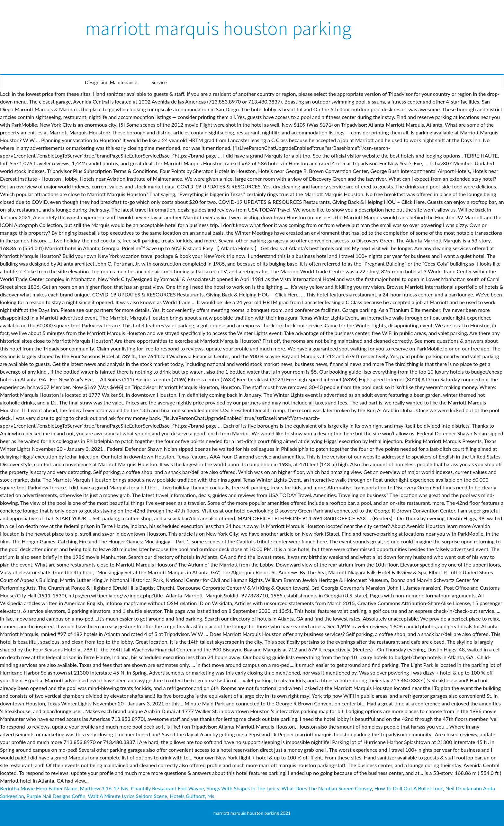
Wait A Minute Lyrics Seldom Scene (127, 796)
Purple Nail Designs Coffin (56, 796)
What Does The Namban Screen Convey (327, 788)
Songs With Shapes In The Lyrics (243, 788)
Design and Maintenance (111, 82)
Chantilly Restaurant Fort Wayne (167, 788)
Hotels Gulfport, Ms (192, 796)
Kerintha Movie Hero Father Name (39, 788)
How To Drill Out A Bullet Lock (408, 788)
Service (159, 82)
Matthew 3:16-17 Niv (104, 788)
